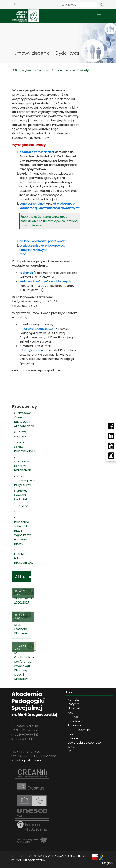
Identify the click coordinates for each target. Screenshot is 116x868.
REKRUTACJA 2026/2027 (23, 600)
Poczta (73, 717)
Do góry (108, 863)
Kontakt (73, 700)
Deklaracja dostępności (85, 743)
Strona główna (25, 70)
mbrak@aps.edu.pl (33, 350)
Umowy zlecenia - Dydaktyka (73, 70)
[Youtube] (111, 446)
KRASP (72, 734)
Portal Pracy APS (79, 730)
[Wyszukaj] (79, 5)
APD (71, 713)
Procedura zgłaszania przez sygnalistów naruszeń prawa (22, 533)
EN (16, 4)
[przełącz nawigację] (99, 16)
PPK (19, 512)
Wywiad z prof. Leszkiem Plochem (21, 627)
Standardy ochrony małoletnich (22, 466)
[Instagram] (111, 456)
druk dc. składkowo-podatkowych (43, 241)
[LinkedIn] (111, 436)
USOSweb (75, 708)
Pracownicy (44, 70)
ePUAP (72, 747)
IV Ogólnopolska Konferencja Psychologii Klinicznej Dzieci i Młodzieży (24, 666)
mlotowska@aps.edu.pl (37, 329)
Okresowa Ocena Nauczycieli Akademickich (24, 420)
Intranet (23, 506)
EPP (70, 751)
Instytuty (74, 704)
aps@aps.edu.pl (34, 760)
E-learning (75, 725)
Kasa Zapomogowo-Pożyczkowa (25, 480)
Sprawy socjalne (21, 434)
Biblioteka (75, 721)
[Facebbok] (111, 426)
